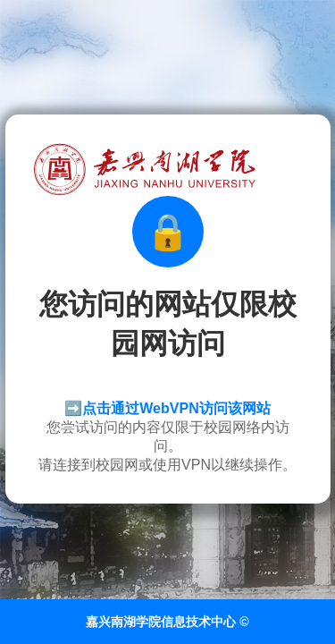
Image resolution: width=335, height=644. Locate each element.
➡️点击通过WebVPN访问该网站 (167, 408)
